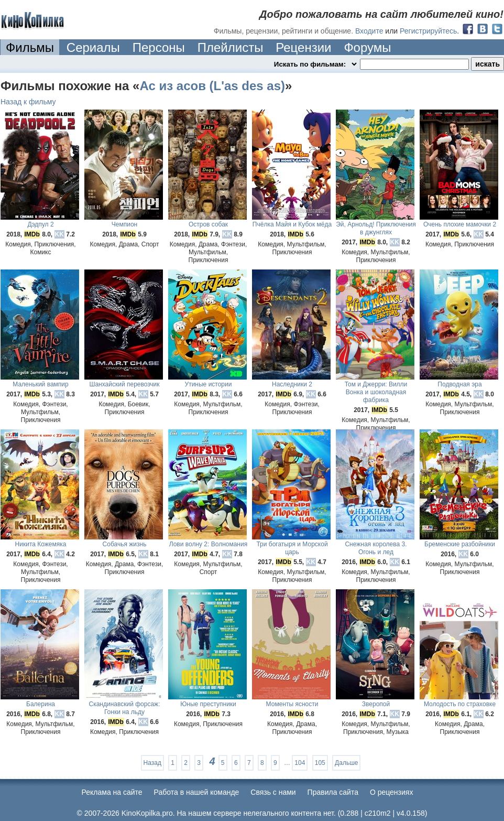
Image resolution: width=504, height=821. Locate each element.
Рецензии (303, 47)
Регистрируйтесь (428, 31)
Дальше (346, 763)
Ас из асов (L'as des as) (212, 86)
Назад (152, 763)
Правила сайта (333, 792)
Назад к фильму (28, 102)
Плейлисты (231, 47)
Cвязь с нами (273, 792)
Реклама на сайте (112, 792)
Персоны (159, 47)
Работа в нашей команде (197, 792)
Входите (369, 31)
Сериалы (93, 47)
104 (300, 763)
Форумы (367, 47)
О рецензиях (392, 792)
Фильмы (30, 47)
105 (320, 763)
